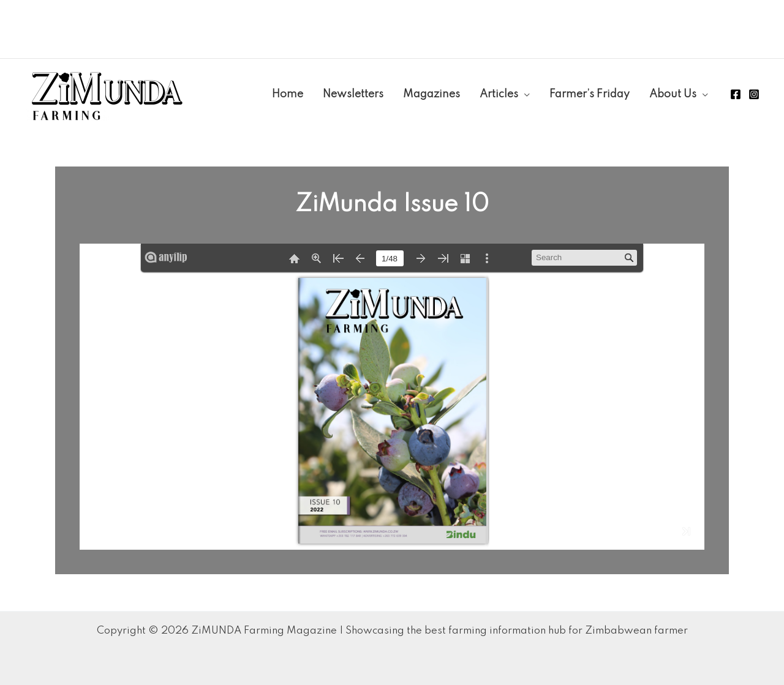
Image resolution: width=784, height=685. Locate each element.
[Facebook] (736, 94)
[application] (524, 94)
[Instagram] (754, 94)
